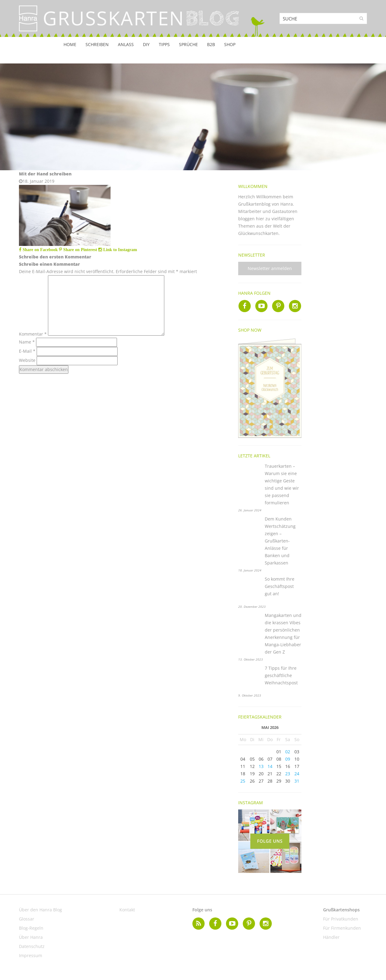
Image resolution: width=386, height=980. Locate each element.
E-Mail (27, 351)
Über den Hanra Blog (40, 910)
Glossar (27, 919)
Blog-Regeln (31, 928)
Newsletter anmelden (270, 268)
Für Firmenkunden (342, 928)
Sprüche (188, 44)
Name (27, 342)
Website (27, 360)
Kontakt (127, 910)
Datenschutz (32, 946)
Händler (331, 937)
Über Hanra (31, 937)
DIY (146, 44)
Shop (230, 44)
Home (70, 44)
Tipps (164, 44)
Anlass (126, 44)
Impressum (31, 955)
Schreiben (97, 44)
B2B (211, 44)
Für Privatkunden (341, 919)
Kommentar (33, 334)
